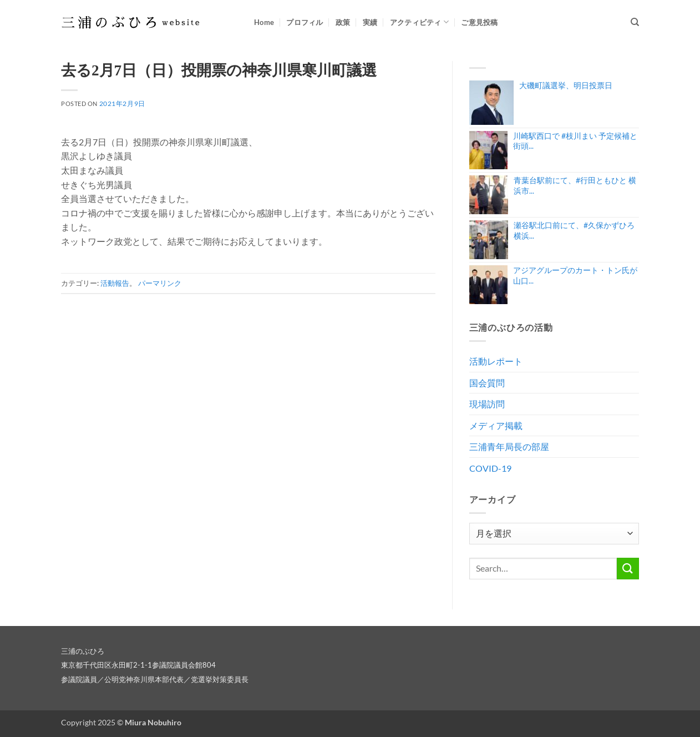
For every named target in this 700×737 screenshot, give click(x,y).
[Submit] (628, 569)
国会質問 (487, 383)
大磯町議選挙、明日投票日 (566, 85)
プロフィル (305, 22)
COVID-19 (490, 468)
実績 (370, 22)
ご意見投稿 (479, 22)
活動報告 (115, 283)
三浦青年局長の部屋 (509, 446)
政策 (343, 22)
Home (264, 22)
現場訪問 (487, 404)
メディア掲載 (496, 425)
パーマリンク (160, 283)
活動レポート (496, 361)
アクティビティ (419, 22)
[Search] (635, 22)
